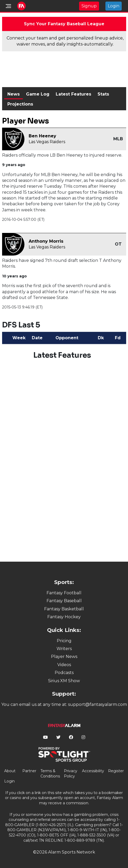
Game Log (38, 94)
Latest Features (73, 94)
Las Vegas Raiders (47, 142)
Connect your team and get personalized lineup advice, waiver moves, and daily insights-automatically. (65, 41)
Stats (103, 94)
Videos (64, 665)
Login (114, 6)
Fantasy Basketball (64, 609)
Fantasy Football (64, 593)
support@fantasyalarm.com (98, 704)
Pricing (64, 641)
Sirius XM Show (64, 681)
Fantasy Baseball (64, 601)
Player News (64, 657)
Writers (64, 649)
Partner (29, 771)
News (14, 94)
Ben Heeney (42, 136)
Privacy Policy (71, 774)
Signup (89, 6)
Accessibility (93, 771)
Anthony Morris (46, 241)
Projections (20, 104)
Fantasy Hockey (64, 617)
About (10, 771)
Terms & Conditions (50, 774)
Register (116, 771)
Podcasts (64, 673)
